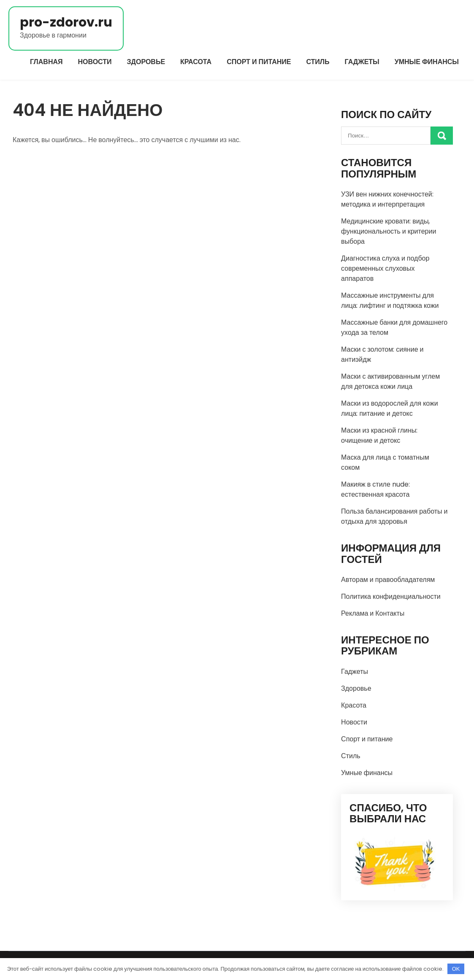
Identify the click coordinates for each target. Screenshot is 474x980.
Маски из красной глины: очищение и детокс (379, 435)
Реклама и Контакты (373, 613)
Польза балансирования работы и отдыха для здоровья (394, 516)
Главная (46, 62)
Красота (196, 62)
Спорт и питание (259, 62)
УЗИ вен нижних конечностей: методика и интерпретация (387, 199)
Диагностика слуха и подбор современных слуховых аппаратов (385, 268)
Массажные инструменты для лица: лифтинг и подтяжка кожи (390, 300)
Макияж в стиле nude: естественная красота (375, 489)
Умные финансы (427, 62)
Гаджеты (362, 62)
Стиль (318, 62)
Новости (95, 62)
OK (456, 969)
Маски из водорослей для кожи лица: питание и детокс (390, 408)
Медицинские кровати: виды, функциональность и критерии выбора (389, 231)
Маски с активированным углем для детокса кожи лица (390, 381)
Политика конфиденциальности (391, 596)
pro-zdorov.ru (66, 23)
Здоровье (146, 62)
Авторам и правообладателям (388, 580)
